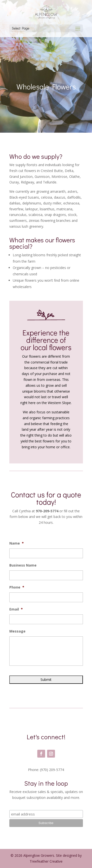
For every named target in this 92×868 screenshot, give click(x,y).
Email (16, 609)
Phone (17, 587)
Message (17, 631)
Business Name (23, 565)
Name (17, 543)
